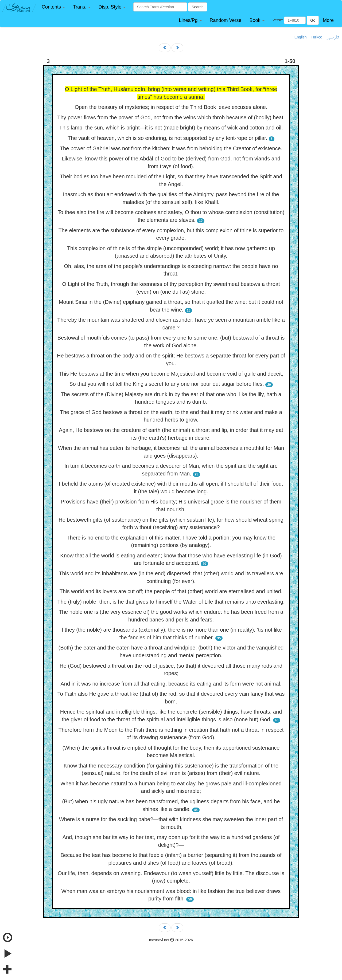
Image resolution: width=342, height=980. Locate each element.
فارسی (333, 37)
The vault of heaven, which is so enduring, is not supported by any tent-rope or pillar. (167, 138)
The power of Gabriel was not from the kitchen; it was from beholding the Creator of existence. (171, 148)
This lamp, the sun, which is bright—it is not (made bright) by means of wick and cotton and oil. (171, 128)
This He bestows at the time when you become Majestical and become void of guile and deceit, (171, 374)
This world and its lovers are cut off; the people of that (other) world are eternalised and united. (171, 591)
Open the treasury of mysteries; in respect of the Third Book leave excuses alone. (171, 107)
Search (197, 7)
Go (313, 20)
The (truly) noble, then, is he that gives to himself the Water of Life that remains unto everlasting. (171, 602)
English (301, 37)
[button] (53, 7)
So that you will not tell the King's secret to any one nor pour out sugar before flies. (167, 384)
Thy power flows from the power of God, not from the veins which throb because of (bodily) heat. (171, 117)
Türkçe (316, 37)
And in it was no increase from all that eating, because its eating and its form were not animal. (171, 684)
